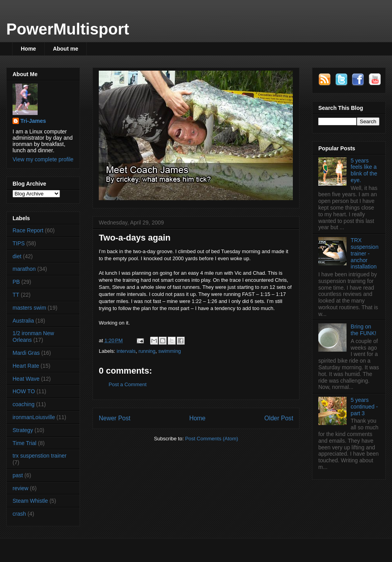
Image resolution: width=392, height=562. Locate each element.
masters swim (29, 308)
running (147, 351)
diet (17, 256)
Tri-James (33, 121)
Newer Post (115, 418)
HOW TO (24, 391)
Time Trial (24, 443)
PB (16, 282)
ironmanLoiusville (34, 417)
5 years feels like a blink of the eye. (364, 170)
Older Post (279, 418)
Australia (23, 321)
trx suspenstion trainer (40, 456)
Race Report (28, 230)
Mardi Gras (26, 353)
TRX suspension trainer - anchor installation (365, 253)
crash (19, 514)
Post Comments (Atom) (211, 439)
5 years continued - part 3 (364, 407)
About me (66, 49)
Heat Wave (26, 379)
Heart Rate (26, 366)
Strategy (23, 430)
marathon (24, 269)
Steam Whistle (30, 501)
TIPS (19, 243)
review (20, 488)
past (18, 475)
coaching (24, 404)
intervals (126, 351)
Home (28, 49)
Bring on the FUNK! (364, 330)
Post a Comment (128, 384)
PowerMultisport (68, 29)
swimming (170, 351)
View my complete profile (43, 159)
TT (16, 295)
